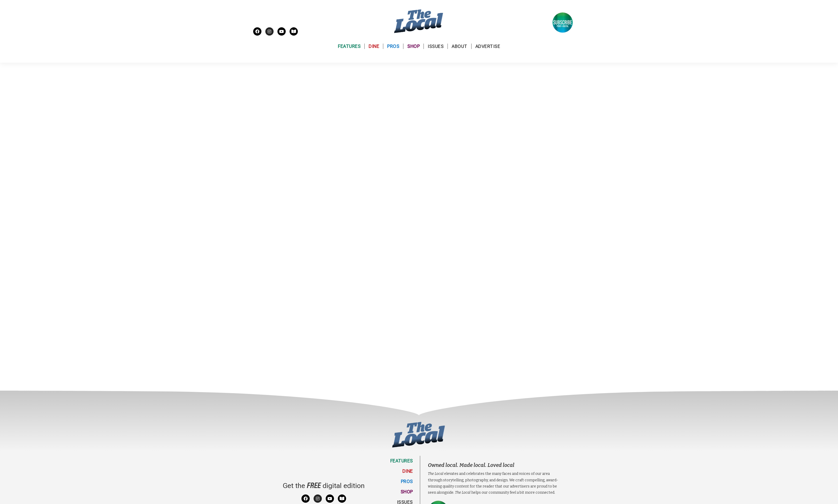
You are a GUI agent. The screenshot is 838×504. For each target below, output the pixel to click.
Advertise (488, 46)
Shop (413, 46)
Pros (393, 46)
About (460, 46)
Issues (436, 46)
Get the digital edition (324, 486)
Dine (374, 46)
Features (349, 46)
